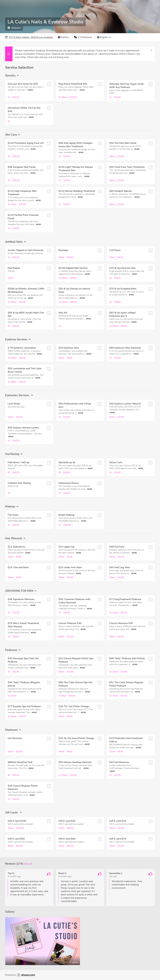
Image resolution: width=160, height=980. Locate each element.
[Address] (29, 37)
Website (14, 28)
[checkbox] (49, 84)
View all (28, 864)
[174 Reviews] (83, 37)
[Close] (152, 51)
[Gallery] (63, 37)
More (31, 90)
